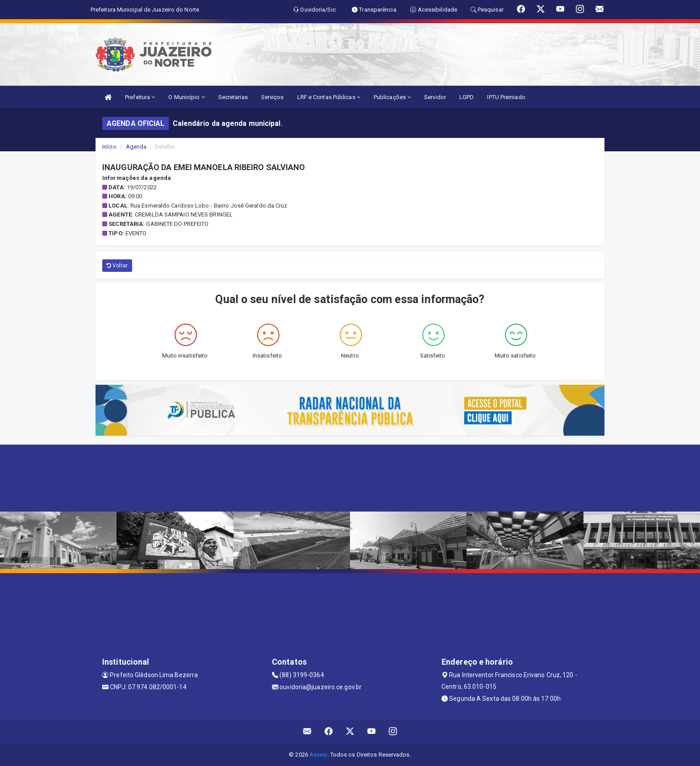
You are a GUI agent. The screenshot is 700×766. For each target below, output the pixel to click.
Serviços (273, 97)
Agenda (136, 147)
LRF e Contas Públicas (329, 97)
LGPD (467, 97)
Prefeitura (140, 97)
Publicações (392, 97)
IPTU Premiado (506, 97)
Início (109, 147)
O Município (186, 97)
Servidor (435, 97)
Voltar (117, 266)
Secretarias (233, 97)
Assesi (319, 755)
